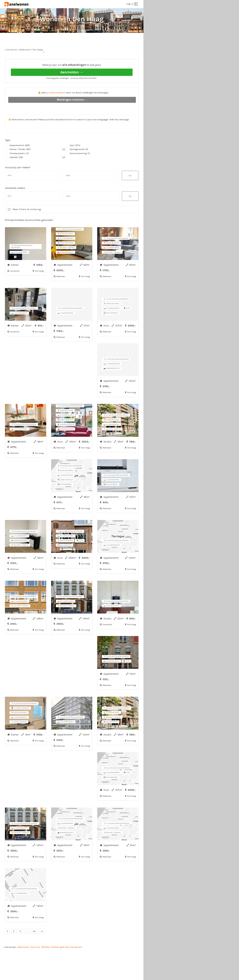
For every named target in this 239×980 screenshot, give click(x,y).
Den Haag (38, 62)
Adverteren (23, 959)
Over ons (35, 959)
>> (42, 944)
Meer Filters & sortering (27, 222)
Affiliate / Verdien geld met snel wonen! (62, 959)
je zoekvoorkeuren (56, 105)
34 (34, 944)
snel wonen (10, 959)
